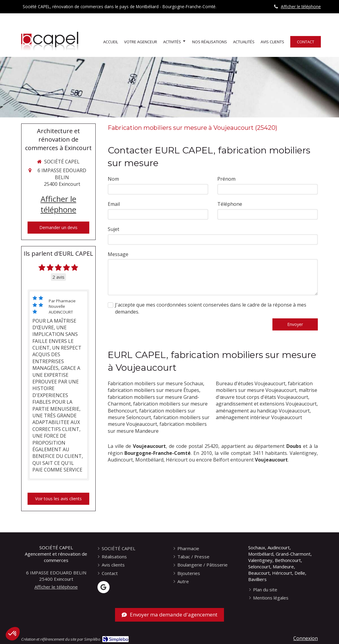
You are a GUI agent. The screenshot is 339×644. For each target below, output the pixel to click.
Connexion (306, 638)
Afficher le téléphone (301, 7)
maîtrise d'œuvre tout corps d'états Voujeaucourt (267, 393)
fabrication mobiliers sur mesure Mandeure (157, 427)
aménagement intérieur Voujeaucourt (259, 417)
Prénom (226, 179)
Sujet (114, 229)
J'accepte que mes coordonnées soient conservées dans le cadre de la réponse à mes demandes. (211, 308)
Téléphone (230, 204)
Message (118, 254)
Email (114, 204)
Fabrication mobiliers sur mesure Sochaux (155, 383)
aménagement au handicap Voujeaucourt (263, 411)
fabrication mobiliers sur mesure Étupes (153, 390)
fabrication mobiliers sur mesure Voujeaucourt (264, 387)
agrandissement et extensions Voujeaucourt (266, 404)
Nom (113, 179)
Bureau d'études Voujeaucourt (251, 383)
